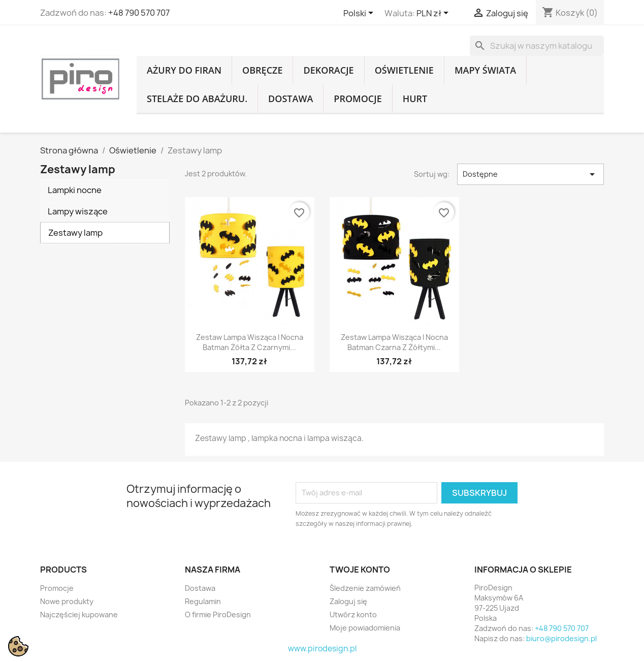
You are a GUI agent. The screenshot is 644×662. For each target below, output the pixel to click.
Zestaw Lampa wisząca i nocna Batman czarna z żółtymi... (394, 342)
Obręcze (262, 70)
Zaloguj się (348, 601)
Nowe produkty (67, 601)
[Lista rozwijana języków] (360, 14)
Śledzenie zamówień (365, 588)
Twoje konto (360, 570)
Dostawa (291, 99)
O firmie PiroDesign (218, 614)
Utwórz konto (353, 614)
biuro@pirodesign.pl (561, 638)
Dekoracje (328, 70)
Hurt (415, 99)
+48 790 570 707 (139, 13)
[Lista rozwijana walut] (434, 14)
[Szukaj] (537, 46)
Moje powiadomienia (365, 628)
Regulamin (203, 601)
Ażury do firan (184, 70)
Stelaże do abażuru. (197, 99)
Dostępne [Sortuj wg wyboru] (530, 174)
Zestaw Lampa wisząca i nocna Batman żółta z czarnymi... (250, 342)
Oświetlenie (404, 70)
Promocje (358, 99)
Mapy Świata (485, 70)
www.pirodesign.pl (322, 649)
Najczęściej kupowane (79, 614)
